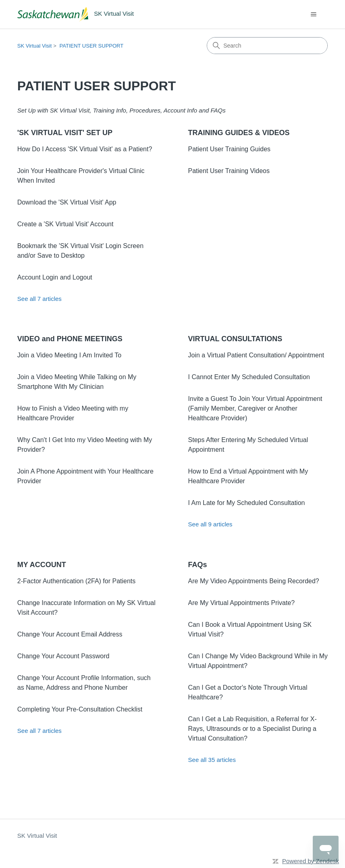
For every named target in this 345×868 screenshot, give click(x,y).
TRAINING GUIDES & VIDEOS (239, 133)
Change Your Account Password (63, 656)
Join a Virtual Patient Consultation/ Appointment (256, 355)
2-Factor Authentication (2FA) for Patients (76, 581)
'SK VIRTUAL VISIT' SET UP (65, 133)
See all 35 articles (212, 760)
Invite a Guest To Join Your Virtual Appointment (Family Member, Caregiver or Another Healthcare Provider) (255, 408)
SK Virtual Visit (35, 46)
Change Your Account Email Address (70, 634)
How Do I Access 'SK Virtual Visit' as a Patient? (85, 149)
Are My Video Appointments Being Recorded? (254, 581)
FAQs (198, 565)
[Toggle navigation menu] (313, 15)
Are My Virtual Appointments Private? (242, 603)
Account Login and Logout (55, 277)
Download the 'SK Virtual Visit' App (67, 202)
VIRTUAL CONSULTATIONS (235, 339)
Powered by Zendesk (311, 861)
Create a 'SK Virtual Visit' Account (65, 224)
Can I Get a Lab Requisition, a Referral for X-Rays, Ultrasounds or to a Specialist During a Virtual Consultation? (253, 729)
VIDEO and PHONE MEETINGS (70, 339)
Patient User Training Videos (229, 171)
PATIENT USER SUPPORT (92, 46)
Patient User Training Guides (230, 149)
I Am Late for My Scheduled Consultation (247, 503)
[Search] (267, 46)
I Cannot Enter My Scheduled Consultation (249, 377)
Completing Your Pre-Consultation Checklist (80, 709)
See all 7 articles (39, 299)
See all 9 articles (210, 524)
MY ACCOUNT (42, 565)
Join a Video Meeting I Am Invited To (69, 355)
